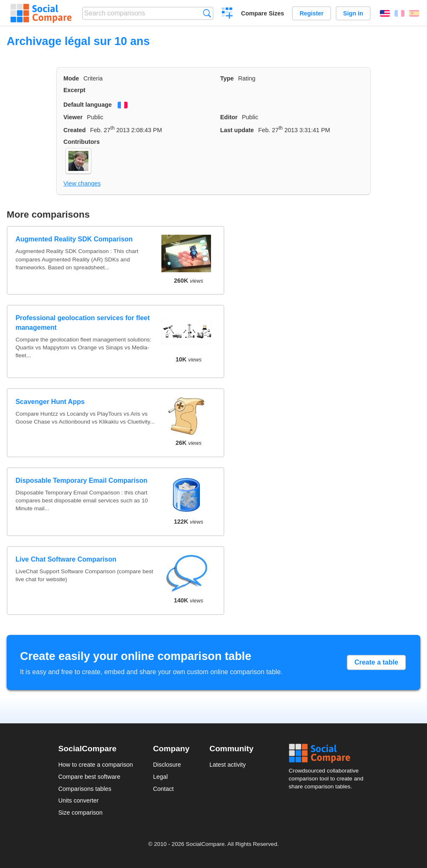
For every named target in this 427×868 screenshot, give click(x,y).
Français (399, 13)
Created (75, 130)
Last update (237, 130)
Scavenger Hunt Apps (50, 402)
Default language (88, 105)
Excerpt (74, 90)
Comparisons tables (85, 789)
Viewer (73, 117)
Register (311, 13)
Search (207, 13)
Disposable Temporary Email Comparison (81, 480)
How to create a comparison (96, 765)
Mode (71, 78)
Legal (160, 777)
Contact (163, 789)
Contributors (82, 142)
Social (329, 753)
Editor (229, 117)
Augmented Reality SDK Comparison (74, 239)
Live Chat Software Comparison (66, 559)
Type (227, 78)
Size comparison (80, 813)
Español (414, 13)
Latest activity (227, 765)
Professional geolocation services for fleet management (83, 322)
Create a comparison (227, 14)
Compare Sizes (262, 13)
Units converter (79, 800)
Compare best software (89, 777)
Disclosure (167, 765)
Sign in (353, 13)
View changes (82, 183)
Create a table (376, 662)
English (385, 13)
